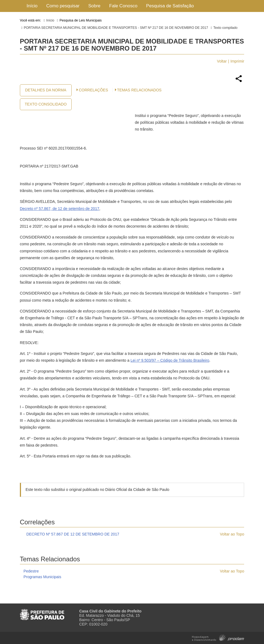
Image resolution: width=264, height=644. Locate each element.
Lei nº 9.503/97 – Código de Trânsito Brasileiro (170, 360)
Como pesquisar (63, 6)
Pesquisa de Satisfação (170, 6)
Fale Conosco (123, 6)
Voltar (222, 61)
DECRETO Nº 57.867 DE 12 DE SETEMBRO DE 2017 (73, 534)
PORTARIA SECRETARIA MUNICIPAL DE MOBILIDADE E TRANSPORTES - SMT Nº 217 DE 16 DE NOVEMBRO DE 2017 (116, 28)
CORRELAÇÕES (93, 90)
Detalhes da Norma (46, 90)
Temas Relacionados (139, 90)
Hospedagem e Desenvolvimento (218, 637)
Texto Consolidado (46, 104)
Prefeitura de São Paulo (42, 612)
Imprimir (237, 61)
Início (32, 6)
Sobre (94, 6)
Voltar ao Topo (232, 534)
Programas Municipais (42, 577)
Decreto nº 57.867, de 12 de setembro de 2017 (60, 209)
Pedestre (31, 571)
